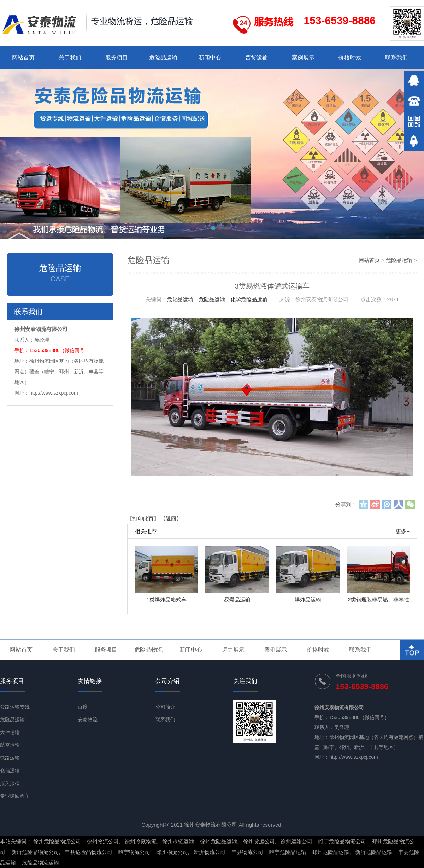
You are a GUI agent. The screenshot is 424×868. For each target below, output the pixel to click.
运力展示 (233, 650)
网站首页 (23, 57)
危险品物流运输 (40, 863)
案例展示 (303, 57)
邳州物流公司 (172, 852)
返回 (171, 519)
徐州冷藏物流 (141, 841)
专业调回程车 (15, 796)
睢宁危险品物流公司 (342, 841)
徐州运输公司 (296, 841)
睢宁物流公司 (134, 852)
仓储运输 (10, 770)
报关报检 (10, 783)
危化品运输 (180, 299)
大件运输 (10, 732)
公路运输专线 (15, 707)
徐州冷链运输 (178, 841)
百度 (83, 707)
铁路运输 (10, 758)
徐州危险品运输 (219, 841)
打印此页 (143, 519)
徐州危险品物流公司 (57, 841)
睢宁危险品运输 (288, 852)
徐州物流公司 (103, 841)
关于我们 (70, 57)
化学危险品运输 (249, 299)
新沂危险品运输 (374, 852)
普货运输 (257, 57)
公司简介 (165, 707)
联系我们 (396, 57)
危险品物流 (148, 650)
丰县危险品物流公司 (89, 852)
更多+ (403, 531)
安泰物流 (88, 720)
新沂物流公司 (210, 852)
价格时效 (350, 57)
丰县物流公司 (247, 852)
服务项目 (117, 57)
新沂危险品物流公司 (35, 852)
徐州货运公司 (259, 841)
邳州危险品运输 (331, 852)
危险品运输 (163, 57)
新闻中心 (210, 57)
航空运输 (10, 745)
